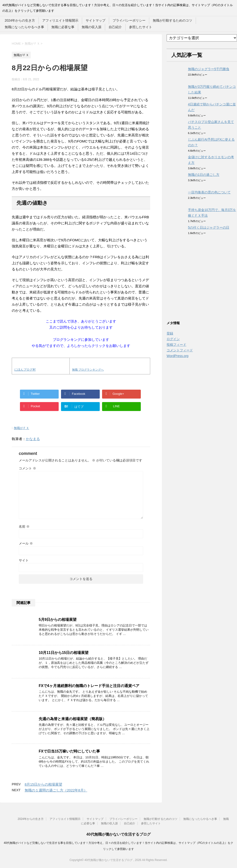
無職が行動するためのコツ (172, 20)
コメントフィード (180, 350)
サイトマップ (96, 20)
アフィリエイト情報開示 (60, 20)
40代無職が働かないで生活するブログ (118, 834)
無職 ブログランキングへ (88, 370)
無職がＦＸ (21, 428)
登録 (170, 333)
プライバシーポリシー (129, 20)
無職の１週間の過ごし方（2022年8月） (56, 790)
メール (26, 543)
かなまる (33, 439)
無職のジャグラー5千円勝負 (209, 69)
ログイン (173, 339)
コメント (27, 468)
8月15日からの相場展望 (43, 784)
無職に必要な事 (63, 27)
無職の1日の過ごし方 (204, 175)
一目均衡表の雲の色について (209, 192)
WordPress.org (178, 356)
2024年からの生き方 (20, 20)
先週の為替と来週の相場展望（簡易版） (73, 719)
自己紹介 (115, 27)
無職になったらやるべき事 (24, 27)
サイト (24, 560)
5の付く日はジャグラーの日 (209, 227)
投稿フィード (176, 345)
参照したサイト (141, 27)
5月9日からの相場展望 (58, 620)
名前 (24, 526)
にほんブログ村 (25, 370)
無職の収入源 (92, 27)
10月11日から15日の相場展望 (64, 653)
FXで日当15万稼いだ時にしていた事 (69, 751)
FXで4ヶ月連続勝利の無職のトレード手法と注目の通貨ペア (89, 686)
